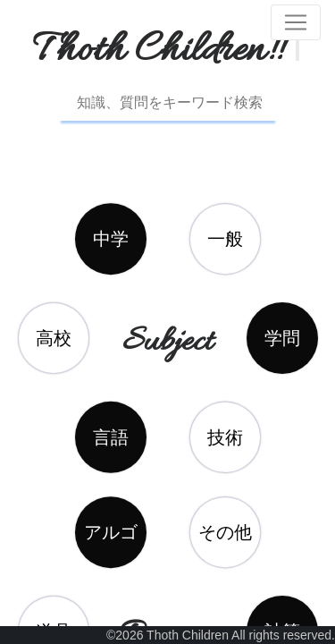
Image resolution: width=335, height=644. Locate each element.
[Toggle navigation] (296, 22)
